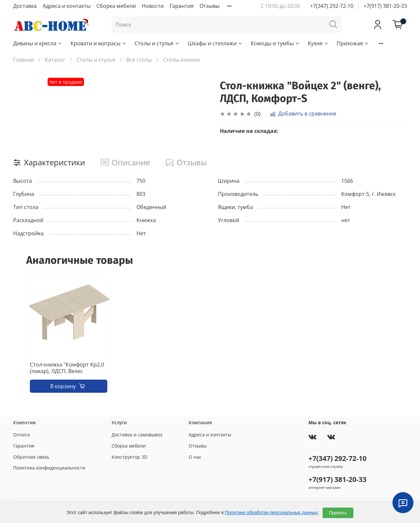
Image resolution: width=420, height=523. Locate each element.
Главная (23, 60)
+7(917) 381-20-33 (385, 6)
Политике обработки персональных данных (272, 513)
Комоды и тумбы (275, 43)
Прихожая (353, 43)
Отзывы (210, 6)
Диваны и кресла (38, 43)
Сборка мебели (116, 6)
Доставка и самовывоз (137, 435)
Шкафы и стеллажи (215, 43)
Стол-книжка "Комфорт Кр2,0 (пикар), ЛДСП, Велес (67, 368)
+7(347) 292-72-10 (332, 6)
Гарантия (182, 6)
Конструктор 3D (129, 457)
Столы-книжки (181, 60)
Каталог (55, 60)
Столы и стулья (157, 43)
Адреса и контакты (67, 6)
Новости (153, 6)
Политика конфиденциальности (49, 468)
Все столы (139, 60)
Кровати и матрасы (99, 43)
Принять (338, 513)
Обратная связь (31, 457)
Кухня (318, 43)
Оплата (21, 435)
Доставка (25, 6)
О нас (195, 457)
